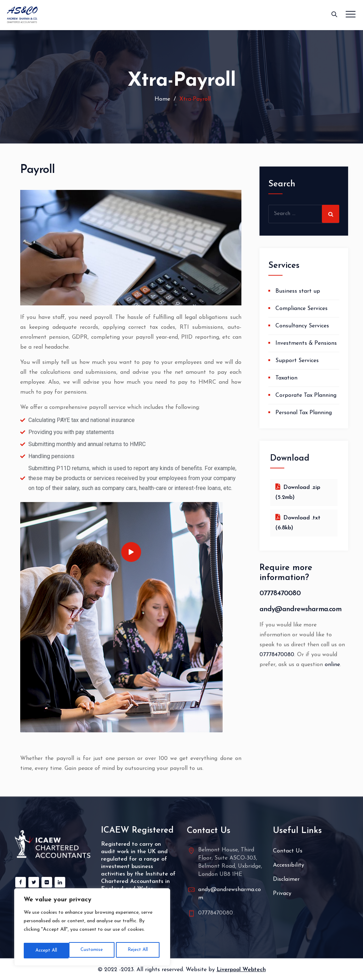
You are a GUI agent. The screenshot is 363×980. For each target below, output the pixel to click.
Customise (46, 950)
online (332, 665)
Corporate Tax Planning (306, 395)
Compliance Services (301, 309)
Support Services (297, 361)
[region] (92, 929)
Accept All (139, 950)
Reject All (92, 950)
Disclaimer (286, 879)
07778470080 (280, 593)
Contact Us (288, 851)
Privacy (282, 894)
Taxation (286, 378)
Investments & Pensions (306, 343)
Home (161, 99)
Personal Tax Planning (304, 413)
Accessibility (289, 865)
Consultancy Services (302, 326)
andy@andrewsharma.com (300, 609)
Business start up (298, 291)
